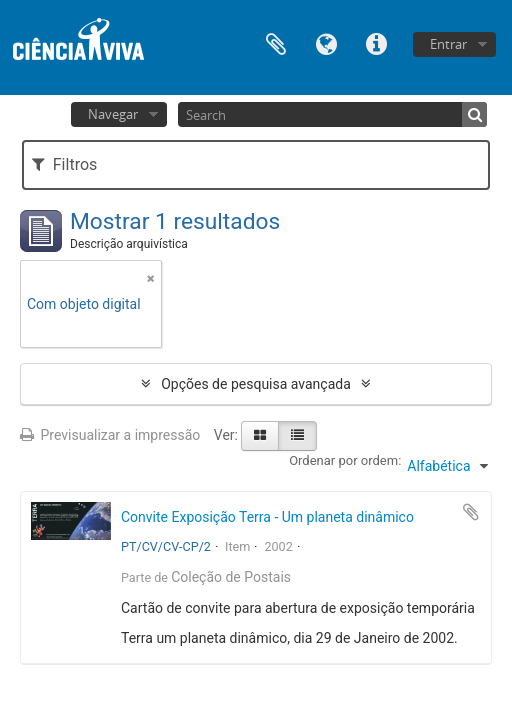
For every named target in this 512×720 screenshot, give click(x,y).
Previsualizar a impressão (110, 435)
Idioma (326, 42)
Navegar (113, 114)
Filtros (64, 164)
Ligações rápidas (376, 42)
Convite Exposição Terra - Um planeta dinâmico (267, 517)
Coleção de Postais (231, 577)
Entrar (448, 44)
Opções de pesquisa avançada (256, 384)
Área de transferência (276, 42)
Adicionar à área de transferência (471, 512)
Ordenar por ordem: (345, 460)
